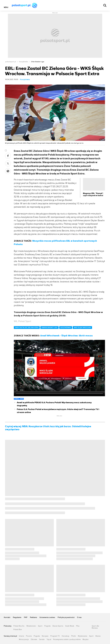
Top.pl (49, 639)
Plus (78, 626)
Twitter (8, 163)
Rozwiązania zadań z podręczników (67, 639)
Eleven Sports (58, 626)
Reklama (33, 618)
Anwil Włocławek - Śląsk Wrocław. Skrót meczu (66, 336)
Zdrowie (34, 639)
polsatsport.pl (11, 62)
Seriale (42, 639)
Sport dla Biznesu (95, 627)
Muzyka (85, 639)
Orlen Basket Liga (38, 62)
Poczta (29, 636)
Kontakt (7, 618)
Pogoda (47, 626)
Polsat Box (18, 630)
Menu (6, 7)
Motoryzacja (24, 639)
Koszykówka (24, 62)
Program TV (55, 636)
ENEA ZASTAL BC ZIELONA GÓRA (27, 328)
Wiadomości (31, 626)
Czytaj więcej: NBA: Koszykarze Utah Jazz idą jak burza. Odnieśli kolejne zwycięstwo (48, 428)
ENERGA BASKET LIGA (49, 328)
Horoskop (65, 636)
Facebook (8, 156)
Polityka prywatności (66, 618)
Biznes (98, 636)
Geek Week (70, 626)
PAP (26, 618)
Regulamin (17, 618)
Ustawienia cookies (47, 618)
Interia (21, 636)
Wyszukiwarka (105, 5)
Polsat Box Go (19, 626)
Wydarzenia (82, 636)
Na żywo (45, 636)
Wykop (8, 171)
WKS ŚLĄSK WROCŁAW (82, 328)
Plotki (74, 636)
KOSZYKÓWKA (66, 328)
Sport (40, 626)
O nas (79, 618)
